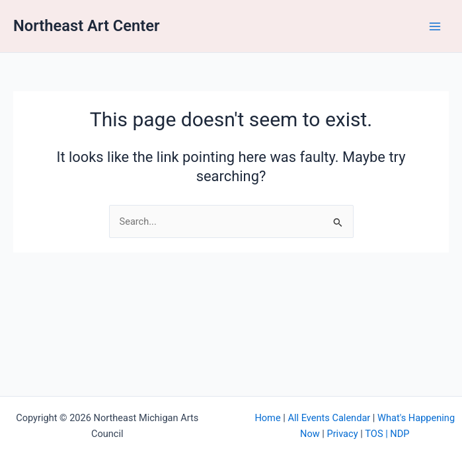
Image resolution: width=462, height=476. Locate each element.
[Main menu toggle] (435, 26)
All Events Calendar (329, 418)
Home (267, 418)
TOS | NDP (387, 434)
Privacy (342, 434)
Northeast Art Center (87, 26)
